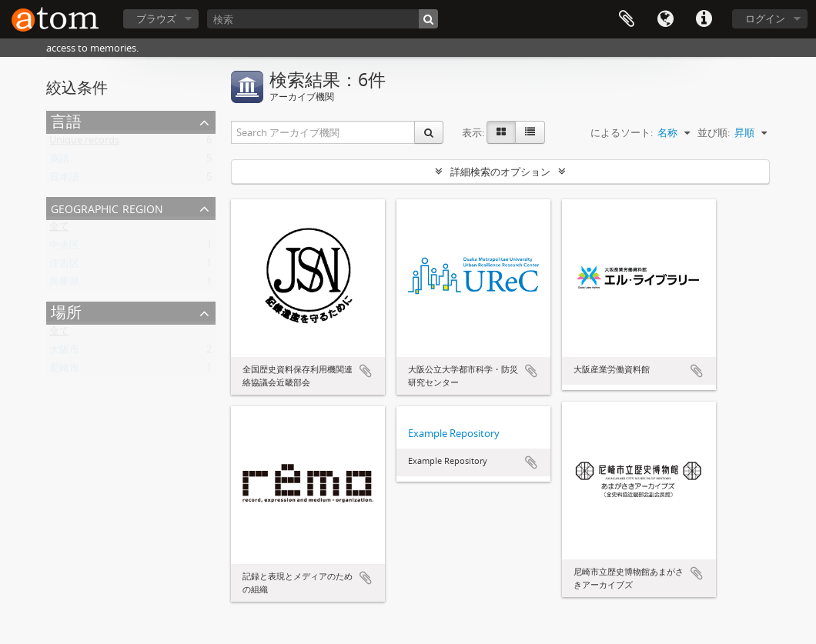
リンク (704, 19)
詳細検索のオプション (500, 172)
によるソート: (622, 132)
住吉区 (64, 266)
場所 (66, 312)
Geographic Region (107, 207)
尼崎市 (64, 371)
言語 (665, 19)
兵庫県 (64, 285)
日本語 (64, 180)
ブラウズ (156, 18)
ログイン (765, 18)
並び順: (714, 132)
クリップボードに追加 (366, 371)
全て (59, 229)
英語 (59, 162)
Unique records (84, 143)
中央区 (64, 248)
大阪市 (64, 352)
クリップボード (627, 19)
